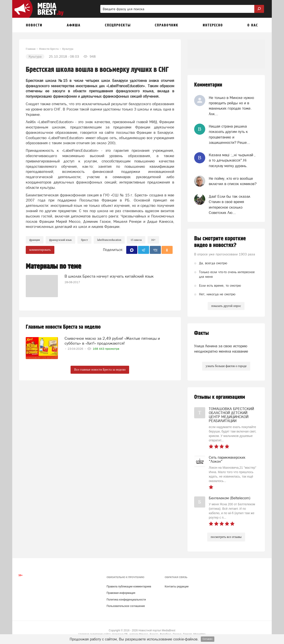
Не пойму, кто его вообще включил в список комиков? (233, 181)
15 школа (136, 240)
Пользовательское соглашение (126, 606)
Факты (201, 333)
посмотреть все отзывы (226, 537)
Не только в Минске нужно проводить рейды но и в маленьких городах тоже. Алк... (231, 106)
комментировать (40, 250)
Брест (84, 240)
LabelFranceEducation (109, 240)
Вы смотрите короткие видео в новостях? (220, 242)
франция (35, 240)
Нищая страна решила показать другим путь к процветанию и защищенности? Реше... (229, 134)
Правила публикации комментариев (129, 587)
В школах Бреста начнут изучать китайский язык (109, 276)
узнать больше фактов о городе (226, 366)
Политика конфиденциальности (126, 600)
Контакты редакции (177, 587)
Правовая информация (121, 593)
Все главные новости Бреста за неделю (100, 370)
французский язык (61, 240)
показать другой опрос (226, 306)
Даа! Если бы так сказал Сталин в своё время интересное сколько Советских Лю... (230, 204)
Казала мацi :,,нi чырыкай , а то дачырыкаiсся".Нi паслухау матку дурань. (232, 160)
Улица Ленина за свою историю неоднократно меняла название (221, 349)
